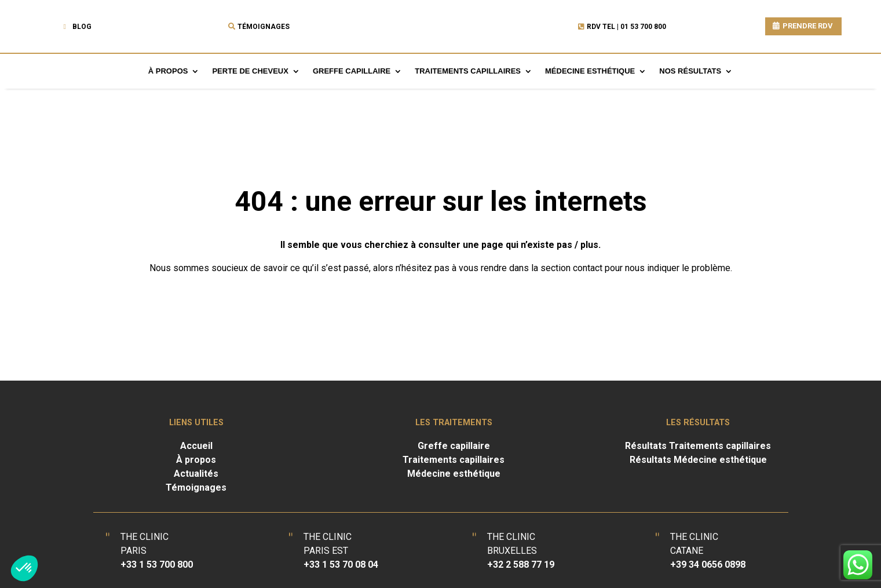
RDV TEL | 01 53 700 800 (626, 27)
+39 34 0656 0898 (708, 565)
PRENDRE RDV (808, 26)
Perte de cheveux (250, 71)
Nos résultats (690, 71)
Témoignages (264, 27)
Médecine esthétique (590, 71)
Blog (82, 27)
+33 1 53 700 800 (157, 565)
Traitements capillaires (468, 71)
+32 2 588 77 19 (521, 565)
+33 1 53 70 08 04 (341, 565)
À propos (168, 71)
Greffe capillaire (352, 71)
